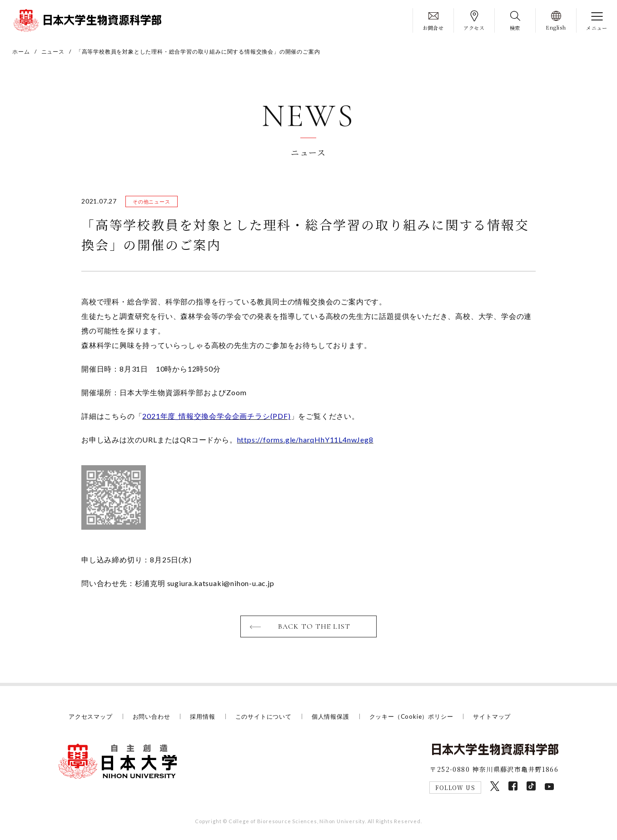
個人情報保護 (331, 716)
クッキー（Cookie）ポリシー (411, 716)
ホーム (21, 52)
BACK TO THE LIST (314, 626)
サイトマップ (492, 716)
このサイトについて (264, 716)
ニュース (53, 52)
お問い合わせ (152, 716)
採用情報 (202, 716)
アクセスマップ (91, 716)
